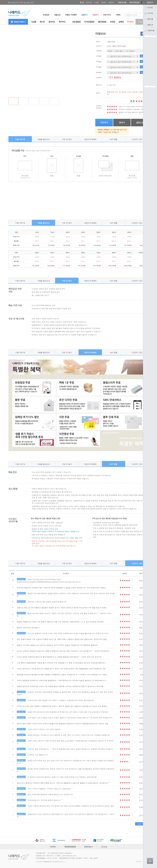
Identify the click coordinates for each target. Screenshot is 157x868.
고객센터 (103, 2)
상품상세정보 (20, 139)
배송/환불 (114, 139)
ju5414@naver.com (69, 856)
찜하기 (122, 122)
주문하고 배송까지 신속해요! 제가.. (132, 109)
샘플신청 (140, 122)
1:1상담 (96, 2)
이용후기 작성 (142, 824)
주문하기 (104, 122)
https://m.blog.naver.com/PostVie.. (133, 106)
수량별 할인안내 (43, 139)
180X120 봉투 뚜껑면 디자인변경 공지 (24, 3)
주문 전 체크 (67, 139)
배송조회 (111, 2)
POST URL (21, 579)
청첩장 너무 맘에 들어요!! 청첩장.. (132, 112)
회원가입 (89, 2)
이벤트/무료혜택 (90, 139)
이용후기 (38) (137, 139)
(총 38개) (99, 108)
